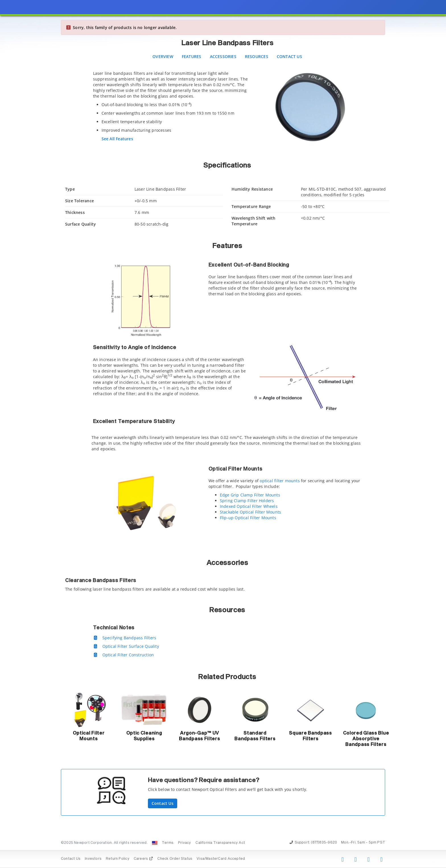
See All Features (117, 139)
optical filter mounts (280, 481)
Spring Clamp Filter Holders (247, 501)
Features (192, 56)
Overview (163, 56)
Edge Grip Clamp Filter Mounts (250, 495)
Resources (257, 56)
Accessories (223, 56)
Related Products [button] (227, 677)
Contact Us (289, 56)
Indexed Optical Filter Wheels (249, 506)
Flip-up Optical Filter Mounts (248, 518)
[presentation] (223, 434)
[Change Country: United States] (155, 843)
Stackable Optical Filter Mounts (251, 512)
